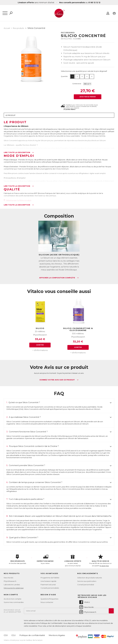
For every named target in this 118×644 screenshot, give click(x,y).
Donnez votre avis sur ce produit (59, 380)
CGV (6, 635)
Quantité (64, 76)
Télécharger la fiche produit (18, 200)
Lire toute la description (19, 153)
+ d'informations (40, 350)
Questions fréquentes (49, 599)
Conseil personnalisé (86, 585)
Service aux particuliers (87, 581)
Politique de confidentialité (32, 635)
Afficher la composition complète (59, 278)
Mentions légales (57, 635)
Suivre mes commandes (14, 602)
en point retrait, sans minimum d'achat (73, 561)
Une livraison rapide (48, 581)
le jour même (45, 559)
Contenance (77, 84)
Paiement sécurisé (48, 585)
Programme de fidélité (50, 578)
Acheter (40, 345)
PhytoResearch (68, 32)
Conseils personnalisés (50, 588)
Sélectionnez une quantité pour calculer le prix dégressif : (84, 71)
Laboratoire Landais (12, 585)
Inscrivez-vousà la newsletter (12, 611)
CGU (14, 635)
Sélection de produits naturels (90, 578)
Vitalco (84, 602)
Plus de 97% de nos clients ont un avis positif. (101, 561)
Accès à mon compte (13, 599)
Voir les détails (92, 106)
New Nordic (9, 578)
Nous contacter (47, 602)
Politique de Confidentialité (51, 623)
